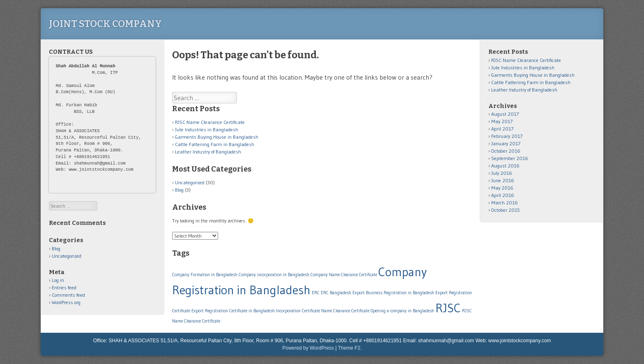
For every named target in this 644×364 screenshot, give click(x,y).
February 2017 (507, 136)
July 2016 (502, 173)
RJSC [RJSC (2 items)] (448, 308)
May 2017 (502, 121)
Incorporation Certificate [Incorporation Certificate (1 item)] (298, 311)
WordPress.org (66, 302)
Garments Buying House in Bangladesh (217, 137)
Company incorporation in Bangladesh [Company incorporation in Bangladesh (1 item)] (274, 275)
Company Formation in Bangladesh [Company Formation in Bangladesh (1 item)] (205, 275)
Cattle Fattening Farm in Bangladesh (215, 144)
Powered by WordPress (308, 348)
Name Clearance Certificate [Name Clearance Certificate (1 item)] (345, 311)
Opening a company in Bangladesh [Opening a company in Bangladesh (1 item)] (402, 311)
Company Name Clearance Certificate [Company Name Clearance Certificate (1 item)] (344, 275)
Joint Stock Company (105, 24)
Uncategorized (190, 182)
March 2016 (505, 203)
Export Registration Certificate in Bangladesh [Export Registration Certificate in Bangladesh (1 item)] (233, 311)
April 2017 (502, 129)
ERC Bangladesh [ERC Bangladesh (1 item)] (336, 293)
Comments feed (68, 295)
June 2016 (503, 180)
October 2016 (506, 151)
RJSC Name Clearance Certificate (210, 122)
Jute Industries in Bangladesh (207, 129)
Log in (58, 280)
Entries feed (64, 287)
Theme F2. (350, 348)
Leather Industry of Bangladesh (208, 152)
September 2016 (510, 158)
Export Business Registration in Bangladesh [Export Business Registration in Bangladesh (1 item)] (393, 293)
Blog (179, 190)
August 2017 (505, 114)
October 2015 (506, 210)
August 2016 (505, 166)
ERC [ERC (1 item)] (316, 293)
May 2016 (502, 188)
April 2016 (503, 195)
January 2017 (506, 143)
